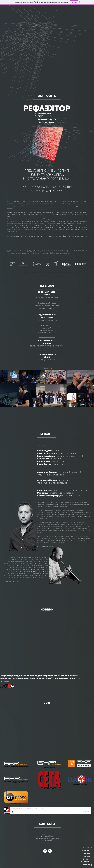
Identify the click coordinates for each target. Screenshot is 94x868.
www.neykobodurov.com (12, 582)
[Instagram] (50, 851)
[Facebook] (45, 851)
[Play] (13, 812)
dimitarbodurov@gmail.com (50, 839)
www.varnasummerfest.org (63, 254)
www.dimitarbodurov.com (45, 547)
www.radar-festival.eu (24, 254)
